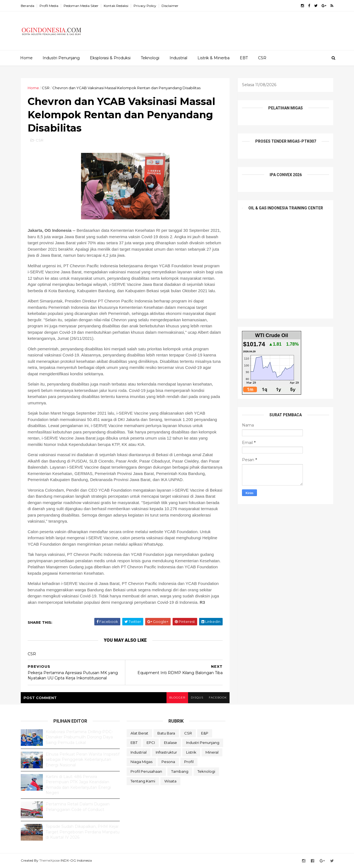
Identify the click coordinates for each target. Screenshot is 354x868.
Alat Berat (139, 733)
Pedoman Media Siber (81, 6)
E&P (205, 733)
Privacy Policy (145, 6)
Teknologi (150, 58)
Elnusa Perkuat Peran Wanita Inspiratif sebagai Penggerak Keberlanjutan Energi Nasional (83, 760)
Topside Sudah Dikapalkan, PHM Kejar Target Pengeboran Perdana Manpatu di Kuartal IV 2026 (83, 832)
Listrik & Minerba (214, 58)
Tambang (180, 771)
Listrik (191, 752)
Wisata (170, 781)
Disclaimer (170, 6)
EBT (244, 58)
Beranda (28, 6)
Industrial (178, 58)
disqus (197, 698)
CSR (262, 58)
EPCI (151, 743)
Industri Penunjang (61, 58)
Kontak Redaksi (116, 6)
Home (26, 58)
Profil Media (49, 6)
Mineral (212, 752)
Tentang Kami (143, 781)
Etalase (171, 743)
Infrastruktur (166, 752)
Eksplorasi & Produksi (110, 58)
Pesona (168, 762)
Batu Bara (166, 733)
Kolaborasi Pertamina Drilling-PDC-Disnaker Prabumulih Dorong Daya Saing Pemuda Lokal (79, 737)
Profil (189, 762)
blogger (177, 698)
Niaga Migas (141, 762)
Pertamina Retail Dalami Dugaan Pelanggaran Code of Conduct (78, 807)
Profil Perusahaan (146, 771)
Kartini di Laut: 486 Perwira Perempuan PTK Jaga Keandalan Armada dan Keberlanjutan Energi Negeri (78, 785)
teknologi (206, 771)
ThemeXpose (50, 860)
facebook (218, 698)
